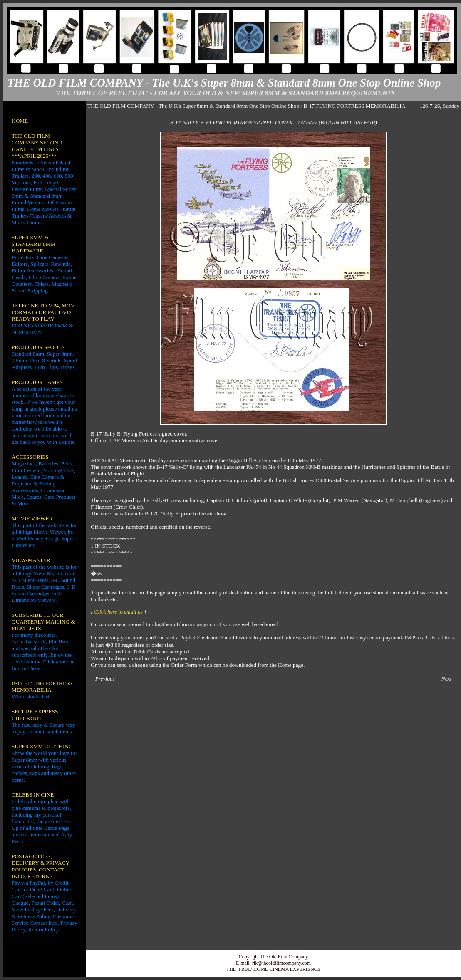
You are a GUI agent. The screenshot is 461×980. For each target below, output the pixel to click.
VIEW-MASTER (31, 560)
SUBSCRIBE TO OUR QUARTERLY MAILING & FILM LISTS (43, 622)
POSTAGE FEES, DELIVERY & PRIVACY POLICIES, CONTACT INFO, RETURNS (41, 866)
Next (446, 679)
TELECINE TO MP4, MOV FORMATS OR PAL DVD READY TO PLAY (43, 312)
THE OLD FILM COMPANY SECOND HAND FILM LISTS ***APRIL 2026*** (37, 146)
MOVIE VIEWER (32, 518)
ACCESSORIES (30, 457)
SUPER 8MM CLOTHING (42, 746)
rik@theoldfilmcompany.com (281, 963)
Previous (105, 679)
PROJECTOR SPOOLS (38, 347)
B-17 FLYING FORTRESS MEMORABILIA (42, 687)
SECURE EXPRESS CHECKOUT (35, 715)
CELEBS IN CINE (33, 795)
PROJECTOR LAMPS (37, 382)
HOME (20, 121)
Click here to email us (119, 612)
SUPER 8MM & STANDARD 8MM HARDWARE (33, 244)
